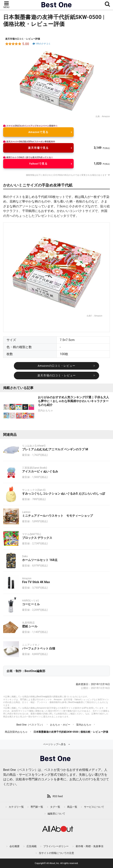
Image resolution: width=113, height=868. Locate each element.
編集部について (56, 814)
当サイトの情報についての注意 (56, 853)
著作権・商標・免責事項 (89, 846)
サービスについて (94, 807)
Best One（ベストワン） (30, 725)
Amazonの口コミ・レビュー (56, 366)
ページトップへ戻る (55, 744)
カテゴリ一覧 (16, 807)
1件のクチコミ (41, 44)
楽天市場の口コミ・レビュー (57, 375)
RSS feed (58, 796)
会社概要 (15, 846)
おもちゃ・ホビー (60, 725)
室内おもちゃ (84, 725)
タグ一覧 (55, 807)
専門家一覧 (37, 807)
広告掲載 (32, 846)
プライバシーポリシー (56, 846)
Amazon (106, 116)
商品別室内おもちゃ (16, 732)
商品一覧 (72, 807)
